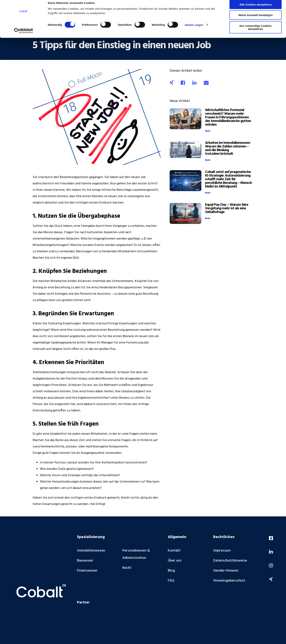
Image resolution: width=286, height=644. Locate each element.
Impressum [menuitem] (222, 551)
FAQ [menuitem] (171, 581)
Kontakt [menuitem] (174, 551)
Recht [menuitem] (127, 568)
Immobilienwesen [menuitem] (91, 551)
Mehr (208, 131)
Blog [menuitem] (171, 571)
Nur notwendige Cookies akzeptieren (256, 32)
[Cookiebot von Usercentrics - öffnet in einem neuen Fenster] (24, 35)
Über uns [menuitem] (175, 561)
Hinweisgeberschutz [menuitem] (229, 581)
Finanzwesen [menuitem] (87, 571)
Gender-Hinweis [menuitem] (226, 571)
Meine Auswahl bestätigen (256, 20)
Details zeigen (194, 29)
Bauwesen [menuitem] (85, 561)
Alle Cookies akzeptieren (256, 9)
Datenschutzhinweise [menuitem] (230, 561)
